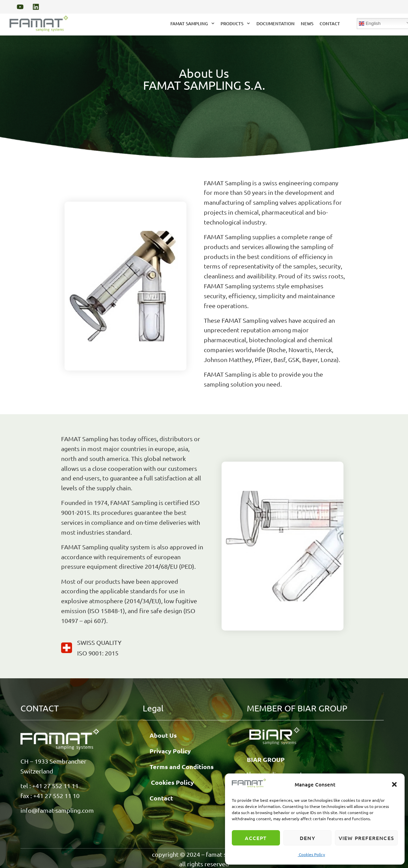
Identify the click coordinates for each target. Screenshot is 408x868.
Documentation (276, 24)
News (307, 24)
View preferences (366, 838)
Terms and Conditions (182, 766)
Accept (256, 838)
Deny (307, 838)
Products (235, 23)
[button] (394, 784)
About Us (163, 735)
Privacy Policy (170, 750)
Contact (330, 24)
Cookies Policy (311, 854)
